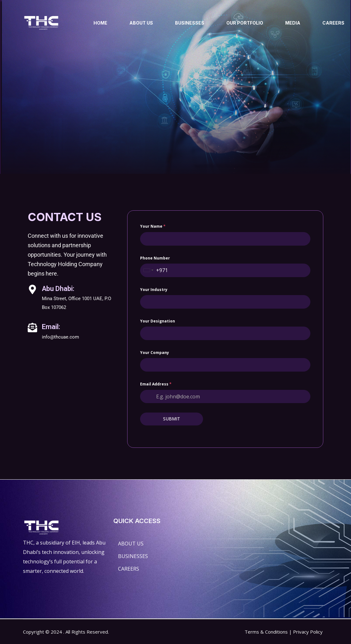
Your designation (158, 357)
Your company (155, 389)
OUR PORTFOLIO (245, 23)
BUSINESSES (190, 23)
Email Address (156, 421)
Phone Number (155, 294)
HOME (100, 23)
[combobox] (148, 307)
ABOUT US (141, 23)
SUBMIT (172, 455)
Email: (51, 363)
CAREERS (333, 23)
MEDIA (293, 23)
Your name (153, 263)
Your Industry (154, 326)
